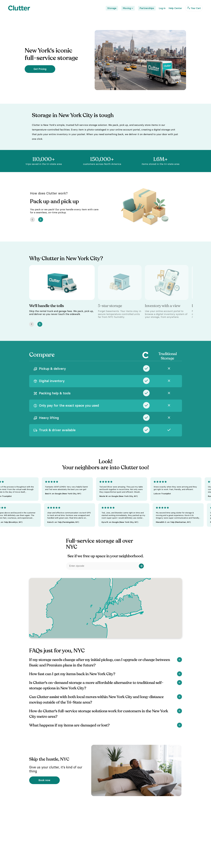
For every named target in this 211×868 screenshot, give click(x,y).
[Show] (179, 660)
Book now (44, 780)
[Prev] (32, 220)
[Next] (41, 220)
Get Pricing (40, 69)
